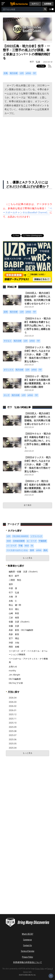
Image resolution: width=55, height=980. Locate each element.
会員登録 (48, 4)
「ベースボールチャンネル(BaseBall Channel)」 (27, 211)
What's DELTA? (27, 934)
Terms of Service (28, 951)
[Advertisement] (27, 146)
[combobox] (22, 9)
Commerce (27, 939)
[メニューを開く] (4, 4)
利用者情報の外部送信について (28, 962)
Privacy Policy (27, 957)
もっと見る (27, 558)
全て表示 (28, 505)
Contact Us (27, 945)
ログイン (35, 4)
